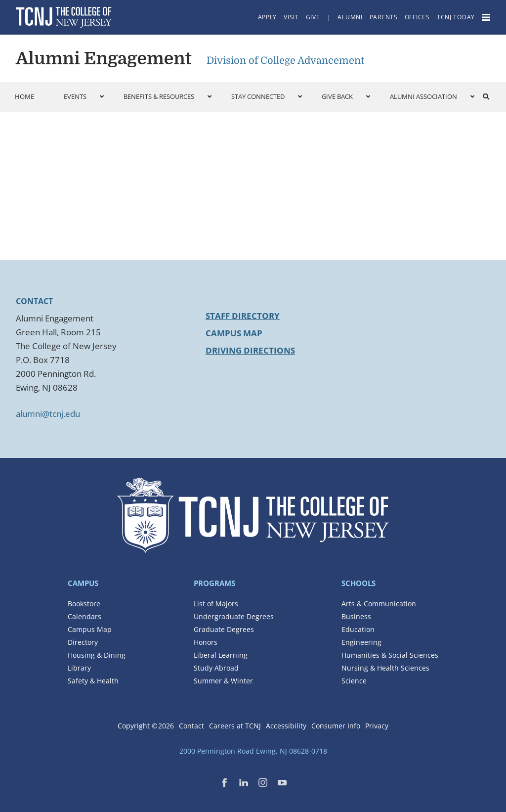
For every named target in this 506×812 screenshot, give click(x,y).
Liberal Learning (221, 655)
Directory (83, 642)
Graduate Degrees (224, 629)
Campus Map (234, 333)
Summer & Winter (223, 681)
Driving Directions (250, 350)
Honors (206, 642)
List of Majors (216, 604)
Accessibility (286, 726)
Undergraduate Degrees (234, 616)
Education (358, 629)
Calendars (84, 616)
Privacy (377, 726)
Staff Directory (243, 316)
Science (354, 681)
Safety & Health (93, 681)
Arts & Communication (379, 604)
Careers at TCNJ (235, 726)
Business (356, 616)
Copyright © (146, 726)
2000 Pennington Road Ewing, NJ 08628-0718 (253, 751)
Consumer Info (336, 726)
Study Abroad (216, 668)
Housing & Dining (97, 655)
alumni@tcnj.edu (48, 414)
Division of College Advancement (285, 61)
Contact (191, 726)
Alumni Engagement (104, 58)
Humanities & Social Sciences (390, 655)
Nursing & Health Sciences (385, 668)
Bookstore (84, 604)
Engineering (361, 642)
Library (79, 668)
